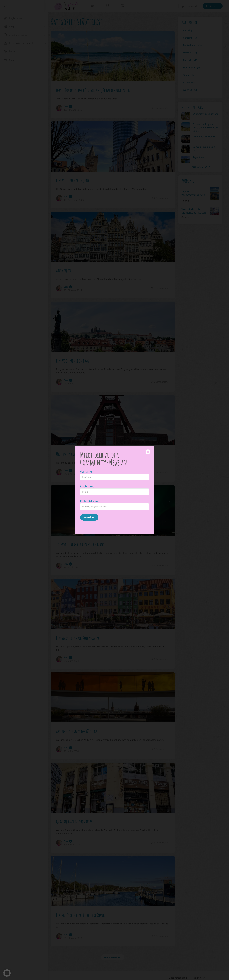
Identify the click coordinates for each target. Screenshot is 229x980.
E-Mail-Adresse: (90, 501)
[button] (7, 973)
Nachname (87, 486)
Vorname (86, 472)
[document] (114, 490)
